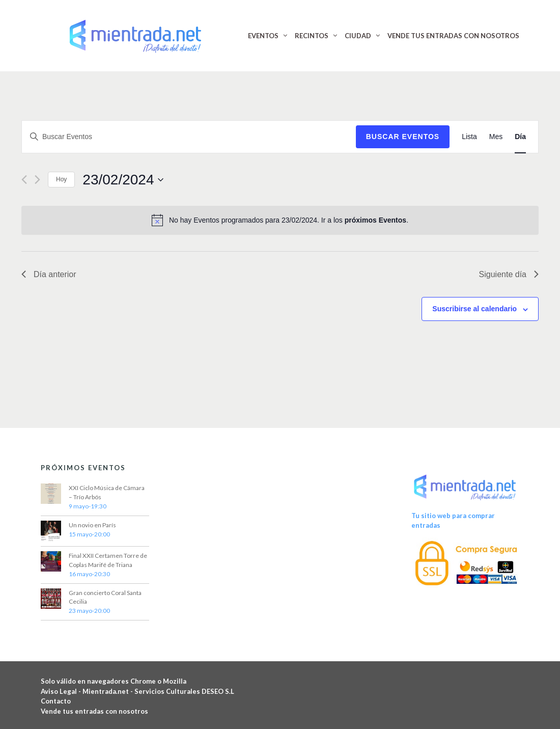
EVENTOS (263, 36)
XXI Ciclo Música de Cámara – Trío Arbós (107, 492)
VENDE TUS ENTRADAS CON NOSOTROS (453, 36)
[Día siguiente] (37, 180)
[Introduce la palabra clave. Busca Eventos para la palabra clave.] (189, 137)
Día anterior (49, 274)
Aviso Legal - (62, 691)
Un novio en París (92, 525)
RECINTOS (312, 36)
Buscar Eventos (403, 137)
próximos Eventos (375, 220)
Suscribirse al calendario (474, 309)
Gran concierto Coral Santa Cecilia (105, 597)
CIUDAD (358, 36)
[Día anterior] (24, 180)
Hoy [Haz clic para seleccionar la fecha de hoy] (61, 179)
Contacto (56, 701)
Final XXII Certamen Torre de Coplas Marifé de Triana (108, 560)
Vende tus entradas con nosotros (94, 711)
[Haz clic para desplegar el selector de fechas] (123, 180)
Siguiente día (509, 274)
